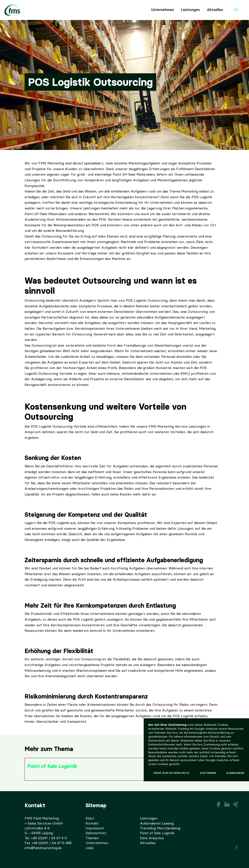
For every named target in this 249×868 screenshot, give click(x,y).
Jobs (90, 848)
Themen (92, 838)
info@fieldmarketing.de (43, 848)
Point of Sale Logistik (157, 833)
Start (90, 818)
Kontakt (92, 823)
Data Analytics (152, 838)
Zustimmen (208, 773)
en (236, 10)
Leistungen (190, 10)
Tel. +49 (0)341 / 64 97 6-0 (46, 838)
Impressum (95, 828)
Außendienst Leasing (157, 823)
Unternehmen (163, 10)
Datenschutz (96, 833)
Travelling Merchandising (160, 828)
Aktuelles (215, 10)
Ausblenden (235, 773)
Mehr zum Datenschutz (172, 773)
